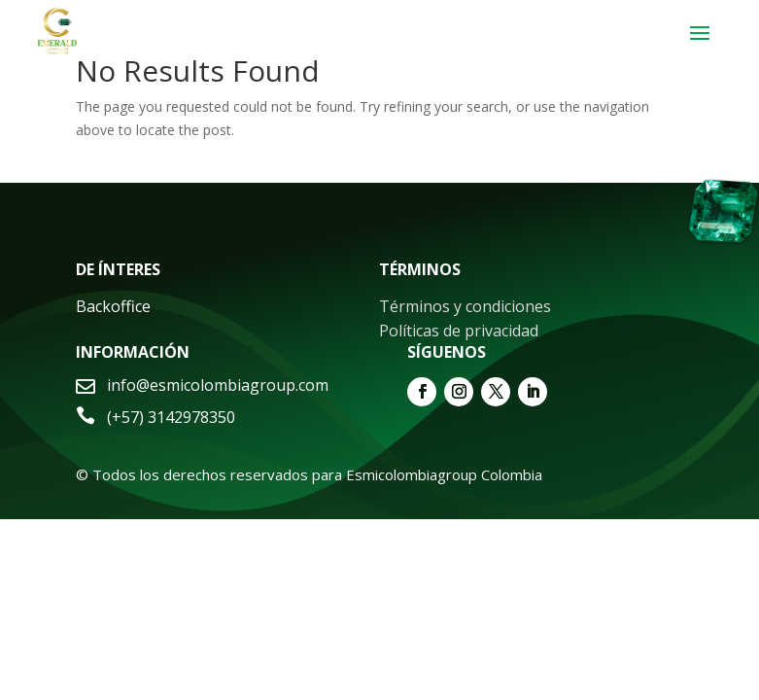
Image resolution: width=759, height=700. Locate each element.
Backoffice (113, 306)
